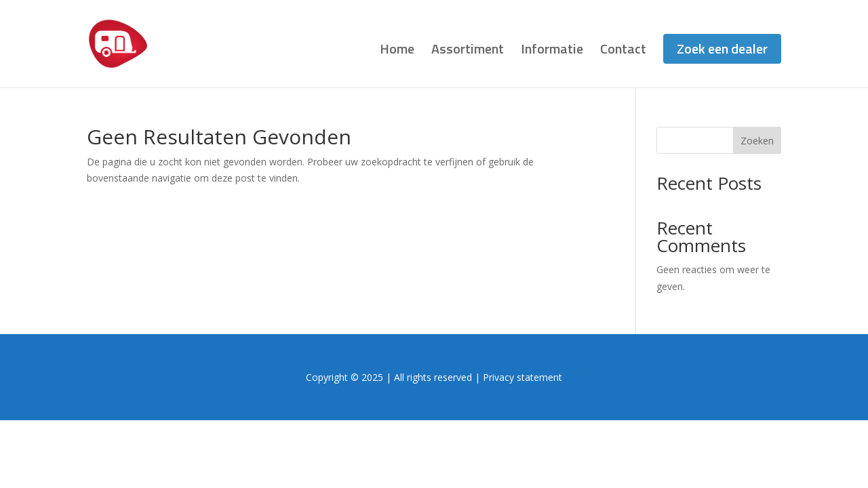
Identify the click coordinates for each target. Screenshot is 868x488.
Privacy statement (522, 377)
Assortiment (468, 52)
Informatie (552, 52)
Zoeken (757, 141)
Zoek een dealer (722, 48)
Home (397, 52)
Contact (623, 52)
